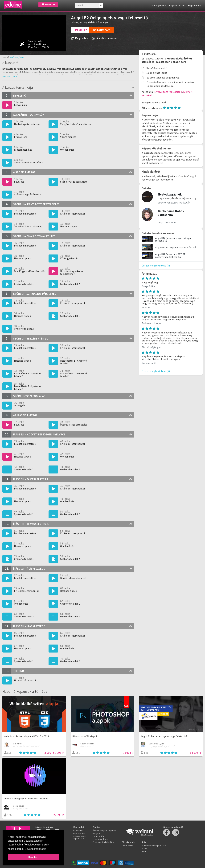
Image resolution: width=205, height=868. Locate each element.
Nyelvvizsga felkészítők (168, 92)
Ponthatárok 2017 (101, 839)
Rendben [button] (33, 857)
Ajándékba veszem (105, 38)
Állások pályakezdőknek (104, 831)
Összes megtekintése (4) (156, 266)
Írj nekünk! (78, 831)
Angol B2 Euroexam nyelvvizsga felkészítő (173, 239)
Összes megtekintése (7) (156, 371)
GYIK (144, 851)
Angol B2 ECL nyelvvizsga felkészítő (176, 247)
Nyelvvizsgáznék (17, 57)
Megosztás (79, 38)
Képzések (48, 4)
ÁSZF (145, 848)
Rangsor (97, 833)
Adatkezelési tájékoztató (80, 837)
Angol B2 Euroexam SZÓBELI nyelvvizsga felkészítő (171, 256)
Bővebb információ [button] (35, 849)
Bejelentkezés (177, 5)
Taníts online (128, 846)
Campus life (98, 836)
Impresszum (79, 833)
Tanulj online (159, 5)
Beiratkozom (102, 30)
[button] (10, 76)
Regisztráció (195, 5)
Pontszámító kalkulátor (104, 842)
